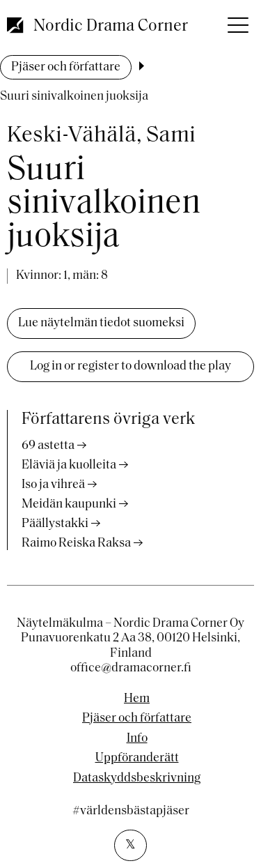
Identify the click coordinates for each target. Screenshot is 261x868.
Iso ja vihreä (53, 485)
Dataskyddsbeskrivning (137, 779)
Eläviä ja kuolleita (69, 465)
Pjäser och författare (66, 67)
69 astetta (48, 446)
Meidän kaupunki (69, 504)
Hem (137, 699)
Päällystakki (55, 524)
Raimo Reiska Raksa (76, 543)
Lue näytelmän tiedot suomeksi (101, 323)
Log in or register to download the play (130, 366)
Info (137, 739)
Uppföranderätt (137, 759)
